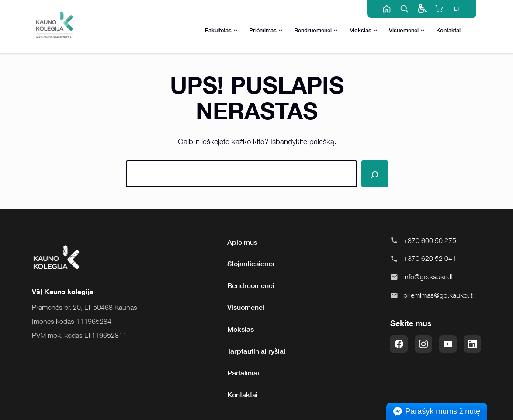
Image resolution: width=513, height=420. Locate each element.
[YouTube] (448, 344)
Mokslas (363, 31)
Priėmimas (266, 31)
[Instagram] (423, 344)
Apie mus (242, 242)
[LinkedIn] (472, 344)
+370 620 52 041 (430, 258)
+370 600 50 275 (430, 240)
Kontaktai (448, 30)
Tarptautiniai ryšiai (256, 351)
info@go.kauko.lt (428, 277)
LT (457, 9)
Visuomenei (407, 31)
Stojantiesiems (251, 264)
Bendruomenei (316, 31)
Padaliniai (243, 373)
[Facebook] (399, 344)
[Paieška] (374, 174)
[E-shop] (439, 9)
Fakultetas (221, 31)
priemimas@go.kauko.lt (438, 295)
